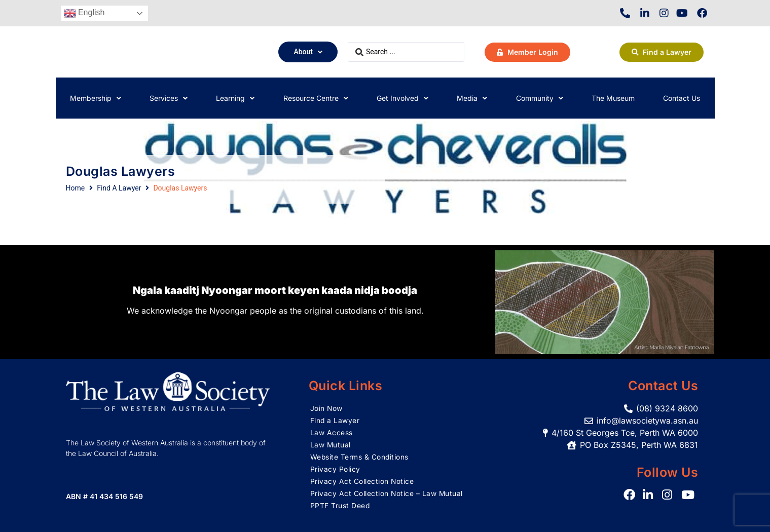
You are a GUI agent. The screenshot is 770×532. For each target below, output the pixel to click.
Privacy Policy (335, 469)
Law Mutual (331, 445)
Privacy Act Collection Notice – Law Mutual (387, 493)
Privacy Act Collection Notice (362, 481)
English (84, 13)
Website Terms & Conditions (360, 457)
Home (76, 188)
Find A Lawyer (119, 188)
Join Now (327, 408)
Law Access (332, 432)
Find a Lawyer (335, 420)
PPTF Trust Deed (340, 505)
